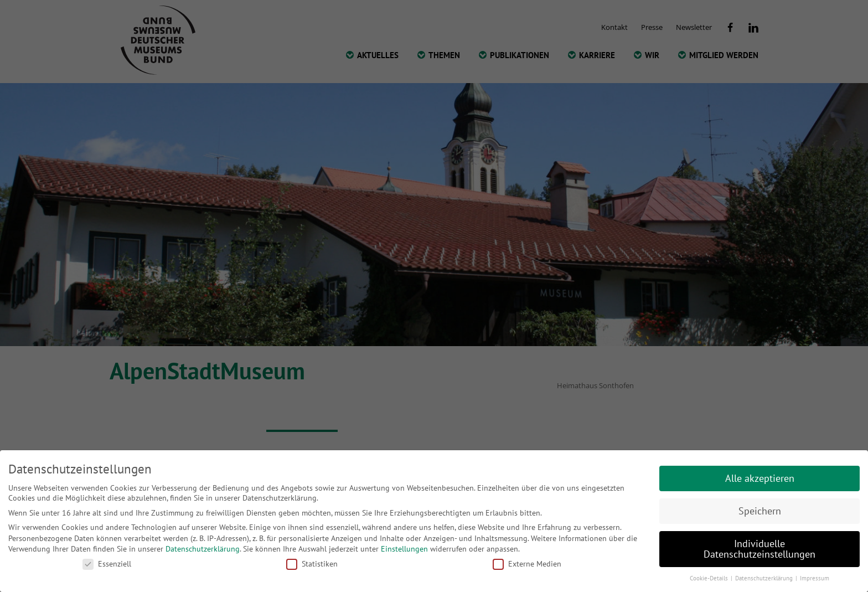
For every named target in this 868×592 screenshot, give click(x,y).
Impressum (815, 578)
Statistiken (312, 564)
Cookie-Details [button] (710, 578)
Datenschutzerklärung (203, 549)
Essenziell (107, 564)
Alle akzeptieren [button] (760, 478)
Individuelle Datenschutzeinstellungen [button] (759, 549)
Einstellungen (404, 549)
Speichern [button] (760, 511)
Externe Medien (527, 564)
